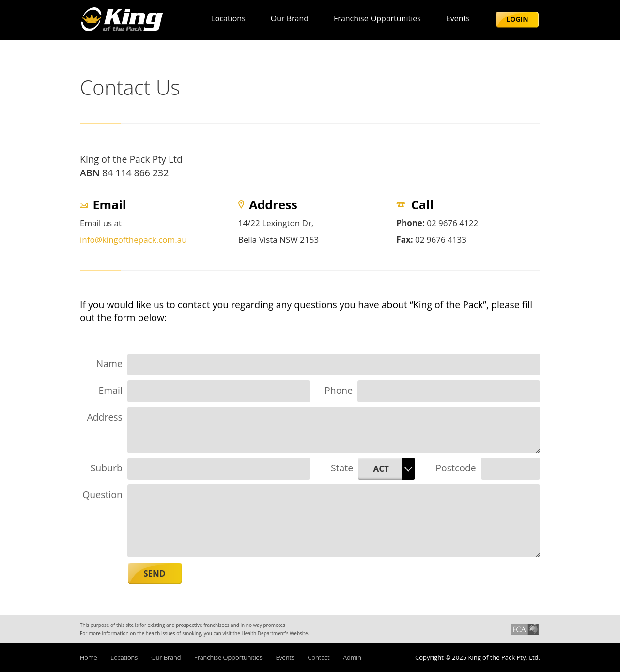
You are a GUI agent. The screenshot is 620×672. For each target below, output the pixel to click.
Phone (339, 390)
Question (102, 494)
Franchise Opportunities (377, 18)
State (342, 468)
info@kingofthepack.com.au (133, 240)
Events (458, 18)
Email (110, 390)
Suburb (107, 468)
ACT (381, 469)
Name (109, 364)
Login (517, 19)
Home (89, 657)
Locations (228, 18)
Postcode (456, 468)
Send (154, 573)
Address (104, 417)
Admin (352, 657)
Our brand (290, 18)
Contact (318, 657)
